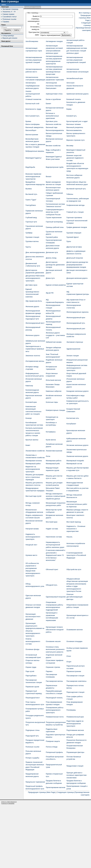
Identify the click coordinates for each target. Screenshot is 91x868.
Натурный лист (31, 545)
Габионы (70, 194)
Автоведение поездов (54, 41)
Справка (6, 22)
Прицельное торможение (35, 782)
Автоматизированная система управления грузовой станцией (34, 60)
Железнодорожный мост (35, 323)
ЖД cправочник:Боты (34, 301)
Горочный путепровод (54, 222)
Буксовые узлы (52, 121)
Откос (69, 656)
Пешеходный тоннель (54, 698)
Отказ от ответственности (9, 802)
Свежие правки (8, 14)
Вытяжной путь (31, 194)
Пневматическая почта (55, 717)
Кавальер (29, 386)
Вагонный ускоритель (75, 127)
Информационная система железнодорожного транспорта (77, 368)
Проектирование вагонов (56, 787)
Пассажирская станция (75, 676)
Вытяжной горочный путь (76, 189)
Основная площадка (74, 641)
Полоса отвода (52, 747)
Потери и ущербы (32, 758)
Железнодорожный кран (76, 318)
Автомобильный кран (75, 78)
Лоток (48, 456)
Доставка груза (31, 285)
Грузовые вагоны (32, 241)
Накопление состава (54, 537)
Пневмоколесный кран (75, 717)
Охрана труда (31, 667)
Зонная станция (73, 356)
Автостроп (70, 83)
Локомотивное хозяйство (35, 451)
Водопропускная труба (55, 167)
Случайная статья (10, 17)
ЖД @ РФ (50, 293)
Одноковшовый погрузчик (56, 597)
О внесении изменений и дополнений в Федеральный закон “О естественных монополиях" (55, 555)
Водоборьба (30, 167)
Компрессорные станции (55, 410)
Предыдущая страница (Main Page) (85, 18)
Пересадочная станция (75, 692)
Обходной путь (52, 585)
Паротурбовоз (31, 676)
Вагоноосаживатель (74, 130)
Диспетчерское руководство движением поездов (55, 265)
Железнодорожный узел (76, 329)
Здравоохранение (73, 349)
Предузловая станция (75, 766)
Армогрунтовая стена (54, 94)
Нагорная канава (32, 529)
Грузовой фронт (73, 237)
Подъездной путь (32, 736)
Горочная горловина (74, 218)
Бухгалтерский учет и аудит (77, 121)
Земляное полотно (33, 356)
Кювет (28, 445)
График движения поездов (77, 227)
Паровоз (49, 671)
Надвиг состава (52, 529)
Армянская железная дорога (77, 94)
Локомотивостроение (54, 451)
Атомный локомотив (33, 99)
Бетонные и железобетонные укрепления (52, 116)
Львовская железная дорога (77, 456)
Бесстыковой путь (32, 116)
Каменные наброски (54, 391)
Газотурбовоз (31, 205)
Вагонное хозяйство (54, 124)
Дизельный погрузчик (75, 258)
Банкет (49, 104)
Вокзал (49, 176)
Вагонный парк (52, 127)
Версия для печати (10, 38)
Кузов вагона (51, 440)
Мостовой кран (52, 522)
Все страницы (84, 13)
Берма (69, 109)
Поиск (3, 25)
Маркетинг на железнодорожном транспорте (33, 469)
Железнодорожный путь (76, 323)
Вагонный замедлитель (35, 127)
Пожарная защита (53, 741)
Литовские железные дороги (77, 445)
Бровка (28, 121)
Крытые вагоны (32, 440)
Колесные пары (52, 402)
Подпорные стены (33, 730)
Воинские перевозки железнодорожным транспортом (33, 176)
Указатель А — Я (9, 12)
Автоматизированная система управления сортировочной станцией (76, 60)
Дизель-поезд (51, 258)
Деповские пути (52, 252)
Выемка (29, 189)
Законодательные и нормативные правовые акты (35, 349)
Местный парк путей (33, 496)
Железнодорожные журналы (78, 312)
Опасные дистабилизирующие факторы (75, 597)
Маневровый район (33, 464)
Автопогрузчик (51, 83)
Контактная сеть (73, 418)
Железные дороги (32, 335)
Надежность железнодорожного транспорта (33, 537)
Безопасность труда (33, 109)
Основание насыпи (53, 641)
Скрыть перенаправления (50, 35)
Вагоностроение (32, 135)
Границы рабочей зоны (55, 227)
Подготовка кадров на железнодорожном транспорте (75, 724)
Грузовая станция (32, 237)
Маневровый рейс (53, 464)
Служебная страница (33, 7)
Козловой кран (31, 402)
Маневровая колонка (34, 461)
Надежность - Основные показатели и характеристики (76, 529)
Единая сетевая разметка (56, 285)
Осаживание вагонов (75, 630)
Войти (4, 5)
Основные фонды (32, 649)
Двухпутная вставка (74, 247)
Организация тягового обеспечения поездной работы (55, 630)
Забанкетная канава (54, 342)
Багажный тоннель (74, 99)
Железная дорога (32, 306)
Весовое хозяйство (53, 146)
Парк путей (30, 671)
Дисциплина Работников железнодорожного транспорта (35, 278)
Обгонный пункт (52, 569)
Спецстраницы (8, 36)
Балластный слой (32, 104)
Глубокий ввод (31, 218)
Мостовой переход (74, 522)
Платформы (71, 710)
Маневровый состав (74, 464)
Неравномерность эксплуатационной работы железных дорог (55, 545)
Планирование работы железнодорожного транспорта (55, 710)
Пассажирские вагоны (54, 681)
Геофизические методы (76, 205)
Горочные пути (31, 222)
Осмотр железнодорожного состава (33, 641)
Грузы (69, 241)
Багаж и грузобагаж (53, 99)
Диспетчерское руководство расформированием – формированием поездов (77, 265)
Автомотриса (31, 83)
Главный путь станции (75, 212)
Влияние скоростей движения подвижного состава (75, 158)
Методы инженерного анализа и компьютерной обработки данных (56, 496)
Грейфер (29, 233)
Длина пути (50, 278)
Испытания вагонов (53, 380)
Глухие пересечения (54, 218)
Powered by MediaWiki (8, 803)
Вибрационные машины (35, 151)
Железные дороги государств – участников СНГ (55, 335)
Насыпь (69, 537)
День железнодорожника (35, 252)
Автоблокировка (32, 41)
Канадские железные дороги (78, 391)
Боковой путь (72, 116)
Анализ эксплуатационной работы (33, 94)
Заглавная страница (75, 342)
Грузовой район (52, 237)
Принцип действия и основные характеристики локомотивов (76, 775)
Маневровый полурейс (75, 461)
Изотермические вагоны (35, 361)
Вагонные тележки (74, 124)
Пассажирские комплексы (76, 681)
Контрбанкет (71, 424)
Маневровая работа (54, 461)
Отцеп (69, 662)
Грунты (28, 247)
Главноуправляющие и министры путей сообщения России (55, 212)
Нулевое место (31, 555)
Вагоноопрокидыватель (55, 130)
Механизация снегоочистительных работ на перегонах (77, 504)
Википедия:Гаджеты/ (33, 158)
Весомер (70, 146)
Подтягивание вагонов (75, 730)
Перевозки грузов (32, 687)
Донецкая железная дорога (77, 278)
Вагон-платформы (33, 124)
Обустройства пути (74, 569)
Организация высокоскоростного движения (33, 617)
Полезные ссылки (32, 747)
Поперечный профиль (54, 752)
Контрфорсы (51, 432)
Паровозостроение (74, 671)
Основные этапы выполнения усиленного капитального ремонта (55, 649)
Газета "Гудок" (31, 200)
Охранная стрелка (53, 667)
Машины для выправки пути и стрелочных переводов (34, 477)
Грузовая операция (74, 233)
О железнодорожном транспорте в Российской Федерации (76, 555)
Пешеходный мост (33, 698)
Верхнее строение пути (76, 140)
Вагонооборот (31, 130)
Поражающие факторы (75, 752)
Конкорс (29, 418)
